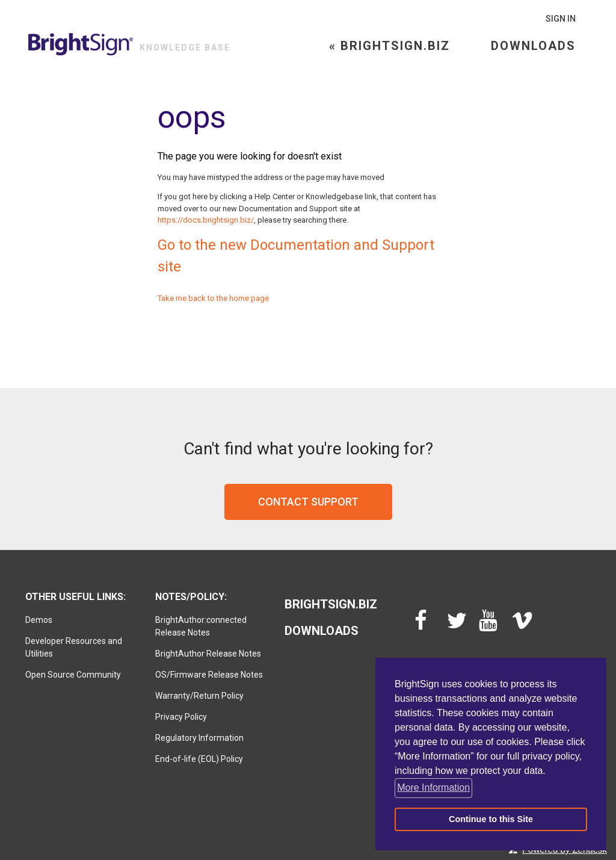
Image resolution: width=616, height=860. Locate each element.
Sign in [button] (561, 19)
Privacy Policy (181, 717)
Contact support (308, 502)
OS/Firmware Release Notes (209, 675)
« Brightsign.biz (390, 46)
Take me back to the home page (213, 298)
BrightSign (81, 44)
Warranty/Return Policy (199, 696)
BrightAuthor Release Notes (208, 654)
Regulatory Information (199, 738)
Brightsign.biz (331, 604)
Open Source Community (73, 675)
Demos (39, 620)
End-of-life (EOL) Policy (199, 759)
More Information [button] (433, 787)
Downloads (533, 46)
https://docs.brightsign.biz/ (206, 220)
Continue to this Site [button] (491, 819)
